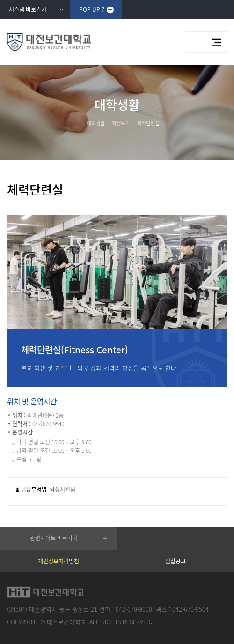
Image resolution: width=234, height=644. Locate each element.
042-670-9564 (190, 609)
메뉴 (216, 42)
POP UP (92, 9)
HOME (77, 123)
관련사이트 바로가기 (54, 538)
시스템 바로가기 (28, 9)
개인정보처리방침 (58, 561)
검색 (195, 42)
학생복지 (121, 123)
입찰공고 (175, 561)
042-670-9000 (134, 609)
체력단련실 (148, 123)
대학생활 (96, 123)
